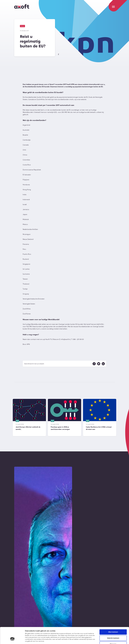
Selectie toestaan (113, 626)
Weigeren (113, 632)
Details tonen (104, 640)
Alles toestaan (113, 619)
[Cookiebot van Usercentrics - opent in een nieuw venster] (12, 640)
